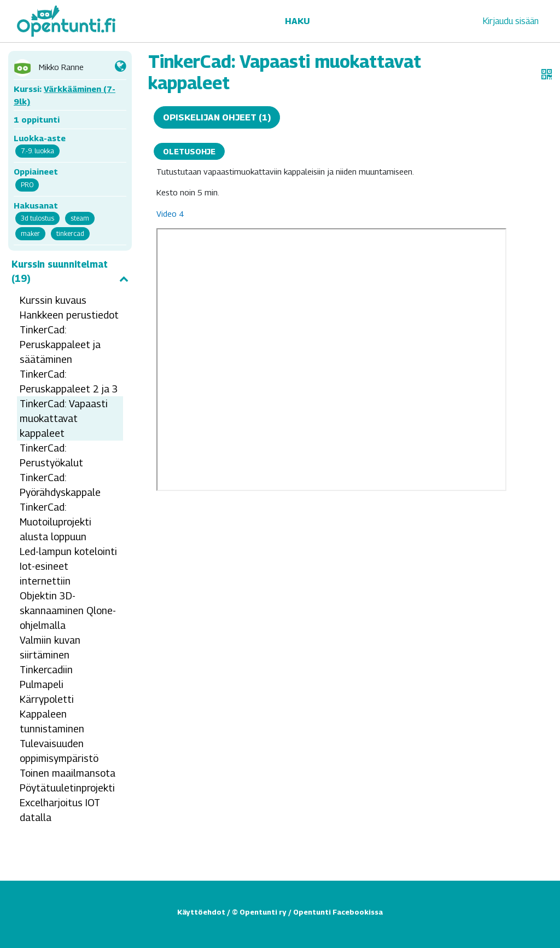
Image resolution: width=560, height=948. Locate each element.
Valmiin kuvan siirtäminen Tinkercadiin (50, 655)
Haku (297, 21)
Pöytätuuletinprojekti (67, 788)
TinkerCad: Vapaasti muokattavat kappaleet (64, 418)
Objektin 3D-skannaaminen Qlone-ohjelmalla (68, 611)
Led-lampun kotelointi (68, 551)
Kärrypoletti (47, 699)
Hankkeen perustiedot (69, 315)
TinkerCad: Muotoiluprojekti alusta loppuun (56, 522)
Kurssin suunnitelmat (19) (70, 271)
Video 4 (170, 213)
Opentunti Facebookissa (338, 912)
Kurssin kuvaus (53, 300)
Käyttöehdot (201, 912)
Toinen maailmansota (68, 773)
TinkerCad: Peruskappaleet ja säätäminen (60, 345)
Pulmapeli (42, 684)
